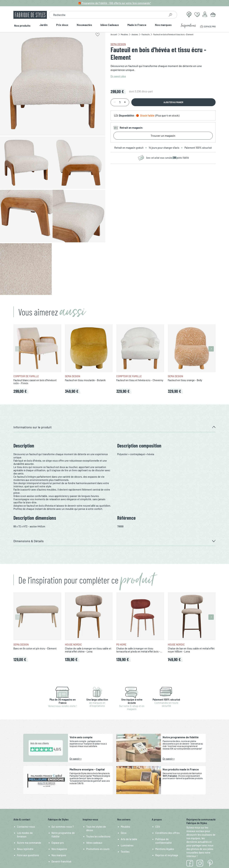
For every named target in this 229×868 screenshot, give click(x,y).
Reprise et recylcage (167, 855)
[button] (114, 427)
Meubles (125, 827)
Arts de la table (129, 839)
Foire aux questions (28, 855)
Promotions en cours (98, 849)
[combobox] (107, 15)
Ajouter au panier (173, 102)
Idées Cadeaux (110, 25)
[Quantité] (120, 102)
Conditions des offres (167, 833)
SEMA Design (118, 44)
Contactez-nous (26, 827)
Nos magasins (59, 849)
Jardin (43, 25)
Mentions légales (165, 849)
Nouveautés (84, 25)
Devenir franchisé (61, 861)
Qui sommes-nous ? (63, 827)
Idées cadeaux (94, 843)
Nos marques (164, 25)
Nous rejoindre (25, 849)
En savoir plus (118, 76)
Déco (124, 833)
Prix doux (62, 25)
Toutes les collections (98, 836)
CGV (158, 827)
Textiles (125, 852)
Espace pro (58, 843)
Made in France (138, 25)
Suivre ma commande (29, 843)
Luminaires (127, 845)
